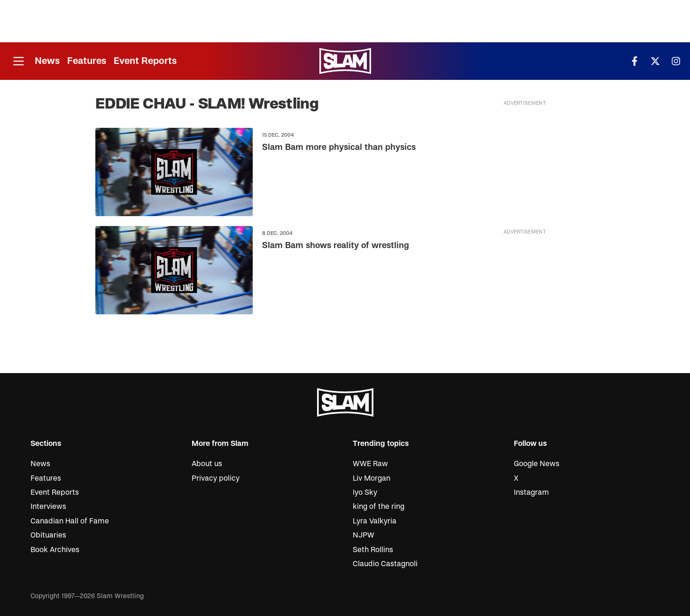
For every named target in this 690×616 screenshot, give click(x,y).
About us (207, 464)
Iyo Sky (365, 492)
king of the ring (379, 507)
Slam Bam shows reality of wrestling (335, 246)
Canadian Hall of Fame (70, 521)
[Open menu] (18, 61)
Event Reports (145, 61)
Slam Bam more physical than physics (338, 148)
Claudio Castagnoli (385, 564)
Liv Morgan (372, 478)
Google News (537, 464)
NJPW (364, 535)
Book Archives (55, 550)
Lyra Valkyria (375, 521)
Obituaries (48, 535)
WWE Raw (370, 464)
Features (87, 61)
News (47, 61)
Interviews (48, 507)
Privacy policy (216, 478)
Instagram (531, 492)
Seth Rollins (373, 550)
